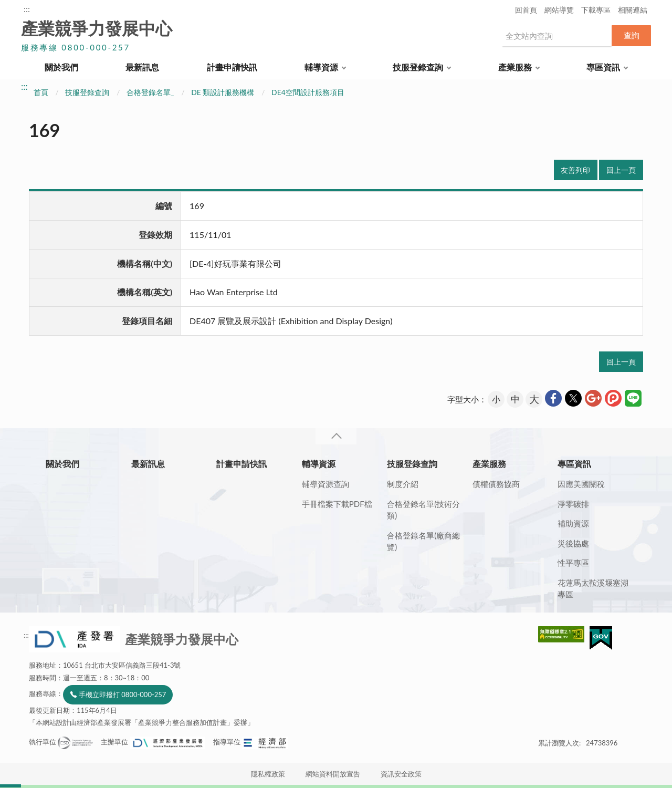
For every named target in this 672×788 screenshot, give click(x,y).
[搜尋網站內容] (556, 36)
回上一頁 (621, 170)
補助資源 (573, 523)
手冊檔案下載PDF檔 (337, 504)
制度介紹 (403, 484)
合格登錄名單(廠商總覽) (423, 541)
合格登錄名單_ (150, 92)
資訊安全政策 (401, 774)
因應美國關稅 (581, 484)
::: (27, 9)
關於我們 (61, 67)
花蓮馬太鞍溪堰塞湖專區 (593, 589)
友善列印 (575, 170)
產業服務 (515, 67)
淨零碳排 (573, 504)
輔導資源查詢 (325, 484)
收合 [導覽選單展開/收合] (336, 436)
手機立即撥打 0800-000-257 (122, 694)
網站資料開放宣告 (333, 774)
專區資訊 (603, 67)
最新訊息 (142, 67)
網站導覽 (559, 10)
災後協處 (573, 543)
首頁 (41, 92)
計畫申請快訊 (232, 67)
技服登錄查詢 (418, 67)
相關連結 (633, 10)
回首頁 (526, 10)
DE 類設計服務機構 (223, 92)
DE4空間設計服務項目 (308, 92)
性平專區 (573, 563)
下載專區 (596, 10)
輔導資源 (321, 67)
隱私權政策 (268, 774)
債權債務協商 (496, 484)
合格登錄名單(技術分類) (423, 510)
